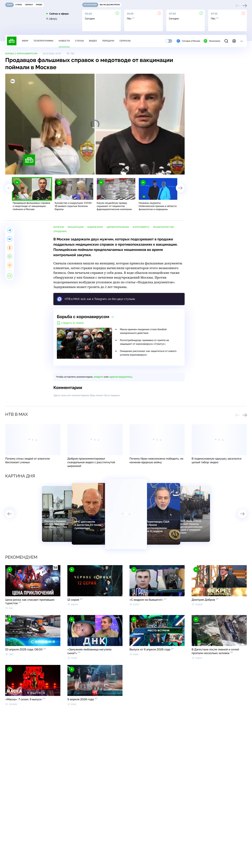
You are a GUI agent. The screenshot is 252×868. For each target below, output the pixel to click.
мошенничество (164, 227)
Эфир (25, 41)
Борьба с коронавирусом (21, 54)
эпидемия (60, 231)
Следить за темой (73, 323)
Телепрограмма (43, 41)
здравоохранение (118, 227)
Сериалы (125, 41)
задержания (95, 227)
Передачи (108, 41)
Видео (93, 41)
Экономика (212, 41)
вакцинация (76, 227)
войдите (99, 377)
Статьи (79, 41)
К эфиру (52, 19)
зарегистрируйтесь (121, 377)
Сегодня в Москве (188, 41)
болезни (59, 227)
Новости (64, 41)
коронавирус (141, 227)
